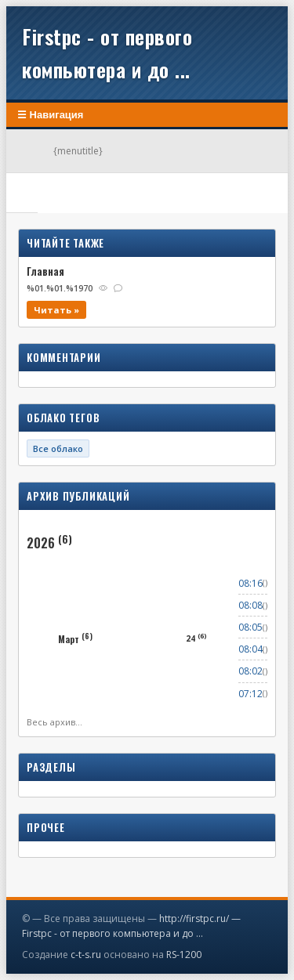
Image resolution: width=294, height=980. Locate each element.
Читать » (56, 310)
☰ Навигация (50, 115)
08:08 (250, 605)
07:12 (250, 694)
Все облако (58, 448)
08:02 (250, 671)
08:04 (250, 649)
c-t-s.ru (86, 955)
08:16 (250, 583)
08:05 (250, 627)
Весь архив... (54, 722)
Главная (45, 271)
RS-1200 (184, 955)
